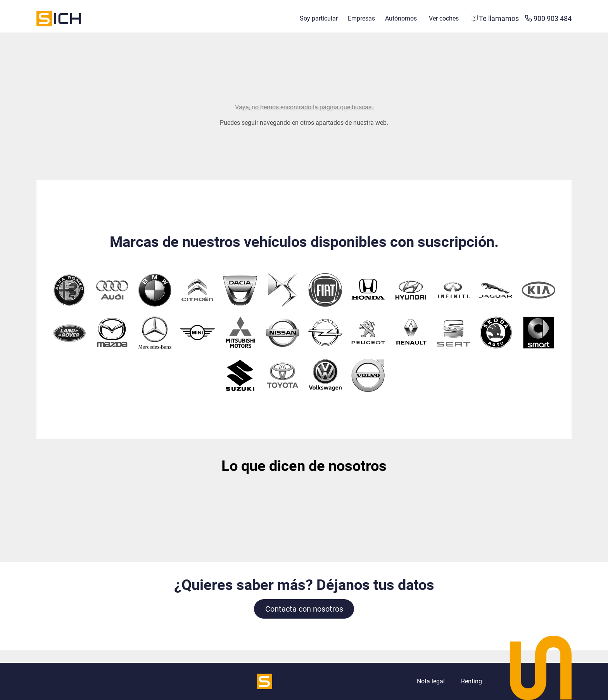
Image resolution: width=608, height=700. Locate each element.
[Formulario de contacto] (495, 19)
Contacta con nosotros (304, 609)
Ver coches (444, 18)
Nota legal (431, 681)
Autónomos (401, 18)
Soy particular (319, 18)
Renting (472, 681)
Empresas (361, 18)
